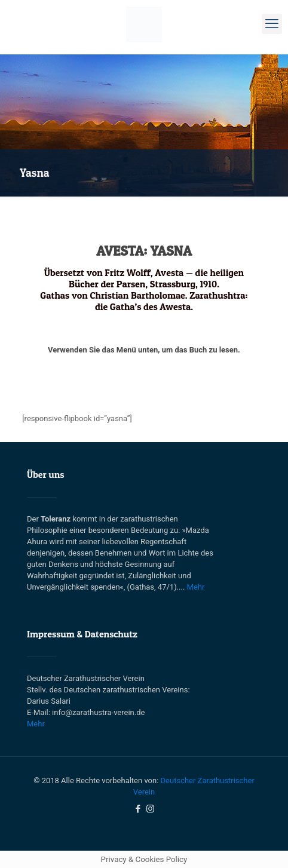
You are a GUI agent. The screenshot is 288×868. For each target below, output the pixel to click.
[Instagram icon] (150, 809)
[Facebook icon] (138, 809)
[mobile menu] (272, 24)
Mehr (196, 587)
